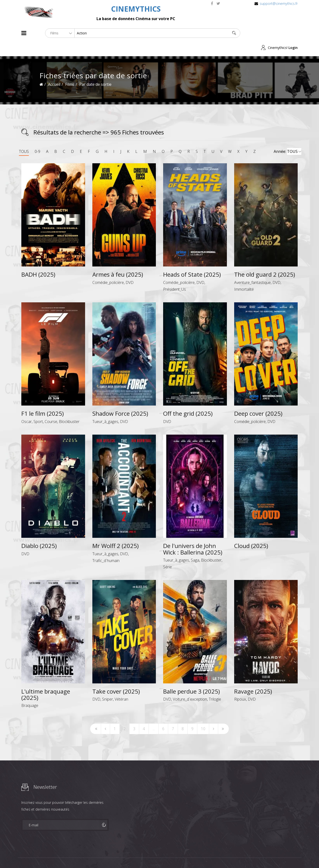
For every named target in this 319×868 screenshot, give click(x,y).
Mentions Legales (79, 856)
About (22, 856)
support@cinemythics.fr (279, 4)
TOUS (24, 137)
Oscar (27, 407)
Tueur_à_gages (105, 407)
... (154, 714)
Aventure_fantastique (252, 268)
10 (203, 714)
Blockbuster (69, 407)
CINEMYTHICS (136, 9)
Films (36, 856)
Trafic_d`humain (106, 546)
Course (51, 407)
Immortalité (244, 275)
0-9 (37, 137)
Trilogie (215, 685)
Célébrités (53, 856)
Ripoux (240, 685)
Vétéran (121, 685)
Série (167, 552)
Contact (104, 856)
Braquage (30, 691)
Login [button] (293, 33)
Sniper (108, 685)
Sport (38, 407)
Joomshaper (201, 855)
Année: (287, 137)
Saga (195, 546)
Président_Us (175, 275)
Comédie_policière (108, 268)
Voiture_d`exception (190, 685)
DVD (130, 268)
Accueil (54, 70)
